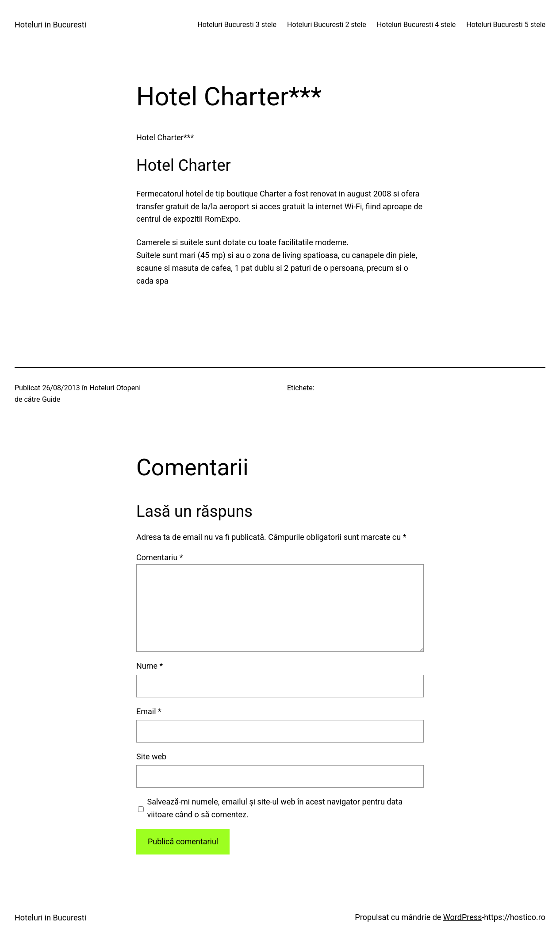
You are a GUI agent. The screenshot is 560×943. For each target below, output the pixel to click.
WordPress (462, 917)
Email (149, 711)
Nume (150, 666)
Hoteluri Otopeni (115, 388)
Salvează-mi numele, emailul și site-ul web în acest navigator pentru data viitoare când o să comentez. (275, 808)
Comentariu (160, 557)
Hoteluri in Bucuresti (50, 25)
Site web (151, 756)
